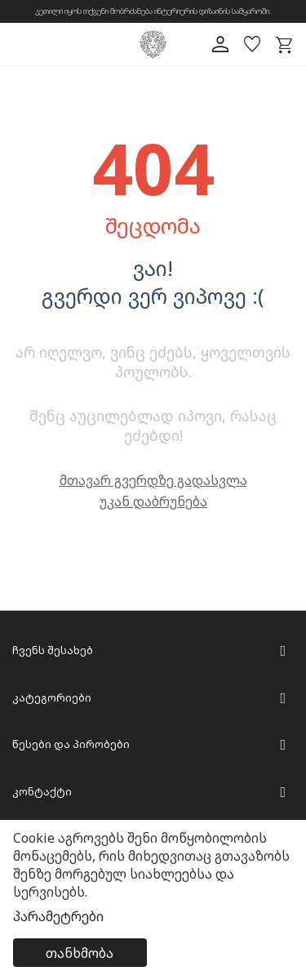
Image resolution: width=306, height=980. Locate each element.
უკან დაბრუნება (153, 501)
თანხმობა (80, 953)
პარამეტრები (58, 916)
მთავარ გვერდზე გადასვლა (153, 480)
